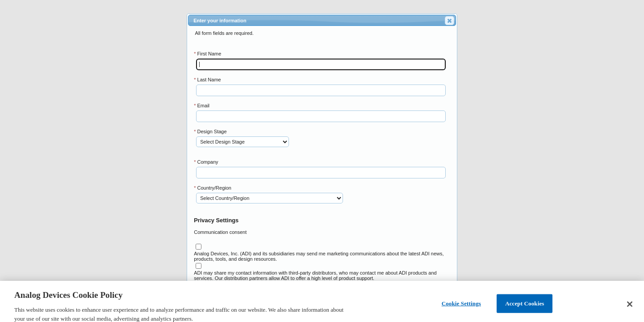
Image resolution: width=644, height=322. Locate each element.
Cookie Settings (461, 307)
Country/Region (213, 188)
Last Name (207, 80)
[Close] (630, 308)
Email (202, 106)
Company (206, 162)
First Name (207, 54)
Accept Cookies (525, 307)
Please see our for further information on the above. (266, 284)
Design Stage (210, 131)
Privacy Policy (243, 284)
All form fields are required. (224, 33)
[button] (450, 21)
